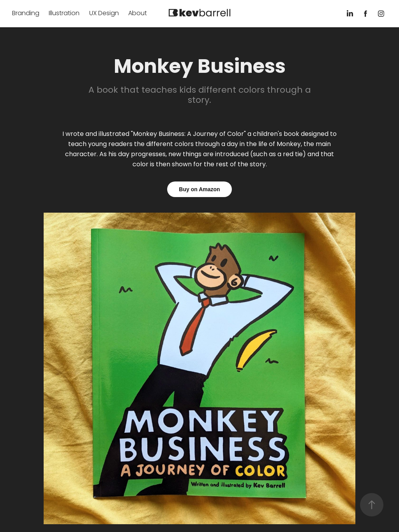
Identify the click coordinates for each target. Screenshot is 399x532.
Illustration (64, 14)
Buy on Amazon (199, 189)
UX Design (104, 14)
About (138, 14)
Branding (26, 14)
